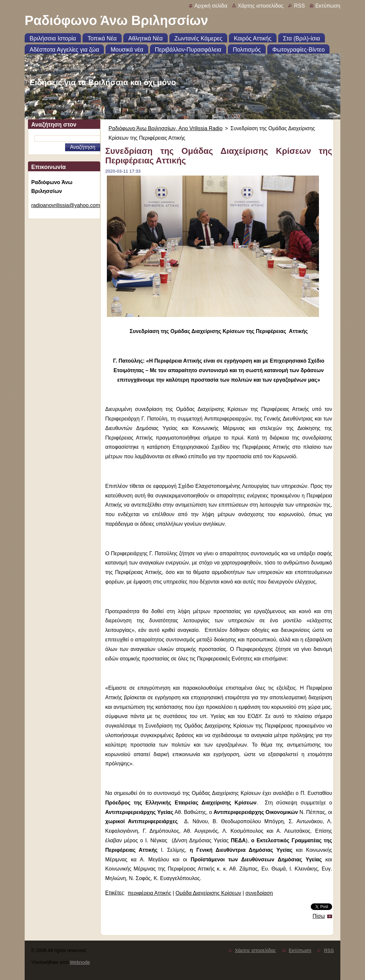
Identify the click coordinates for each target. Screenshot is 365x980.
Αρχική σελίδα (211, 6)
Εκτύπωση (328, 6)
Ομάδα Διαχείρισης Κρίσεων (208, 893)
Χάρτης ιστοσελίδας (261, 6)
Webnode (80, 962)
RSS (299, 6)
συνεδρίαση (259, 893)
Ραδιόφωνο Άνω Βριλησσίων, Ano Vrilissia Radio (166, 128)
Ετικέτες (115, 893)
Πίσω (319, 916)
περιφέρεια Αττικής (149, 893)
